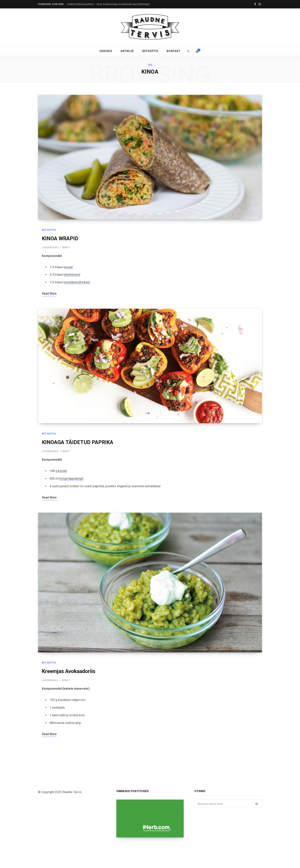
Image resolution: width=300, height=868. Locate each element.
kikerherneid (72, 275)
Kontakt (173, 51)
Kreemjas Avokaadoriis (69, 672)
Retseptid (150, 51)
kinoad (68, 267)
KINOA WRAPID (60, 239)
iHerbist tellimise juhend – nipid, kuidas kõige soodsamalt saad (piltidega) (108, 4)
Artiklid (127, 51)
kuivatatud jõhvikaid (77, 282)
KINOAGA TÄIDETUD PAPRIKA (78, 443)
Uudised (106, 51)
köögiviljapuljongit (71, 479)
